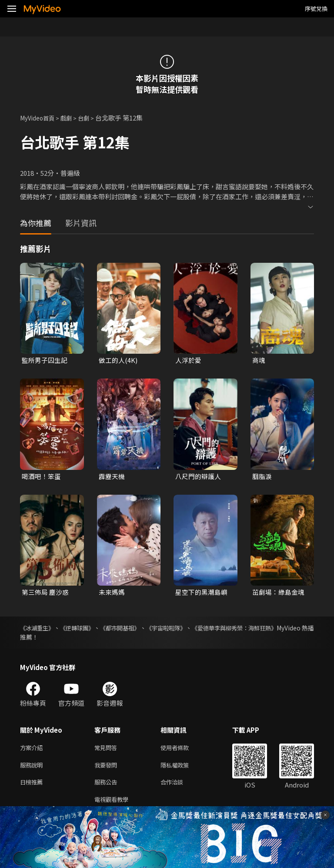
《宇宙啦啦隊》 (190, 629)
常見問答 (107, 749)
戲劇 (72, 118)
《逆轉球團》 (86, 629)
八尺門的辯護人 (198, 477)
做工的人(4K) (118, 360)
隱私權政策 (182, 768)
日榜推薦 (33, 786)
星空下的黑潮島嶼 (201, 593)
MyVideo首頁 (40, 118)
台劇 (91, 118)
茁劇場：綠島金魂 (278, 593)
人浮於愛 (188, 360)
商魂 (259, 360)
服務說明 (33, 768)
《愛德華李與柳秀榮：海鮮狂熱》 (268, 629)
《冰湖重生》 (38, 629)
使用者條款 (182, 749)
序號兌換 (316, 8)
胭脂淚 (262, 477)
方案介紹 (33, 749)
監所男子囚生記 (45, 360)
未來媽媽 (112, 593)
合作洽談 (179, 786)
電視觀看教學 (114, 804)
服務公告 (107, 786)
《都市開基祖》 (137, 629)
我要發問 (107, 768)
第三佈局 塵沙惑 (45, 593)
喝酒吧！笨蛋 (41, 477)
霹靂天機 (112, 477)
